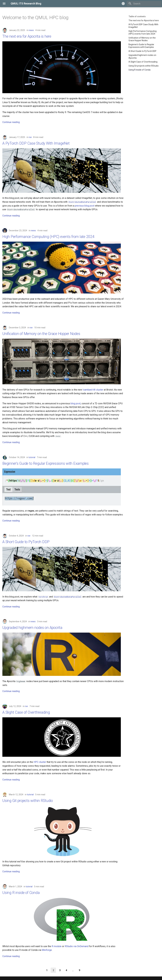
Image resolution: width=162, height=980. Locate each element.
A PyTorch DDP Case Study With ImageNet (36, 143)
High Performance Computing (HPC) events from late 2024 (48, 237)
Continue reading (11, 122)
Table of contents (137, 16)
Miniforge (47, 950)
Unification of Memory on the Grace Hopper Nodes (41, 334)
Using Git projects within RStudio (28, 801)
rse (30, 137)
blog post (76, 403)
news (31, 30)
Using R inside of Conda (21, 893)
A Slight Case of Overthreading (26, 712)
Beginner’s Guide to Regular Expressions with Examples (46, 463)
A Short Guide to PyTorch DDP (26, 542)
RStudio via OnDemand (77, 946)
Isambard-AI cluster (93, 390)
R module (57, 946)
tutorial (32, 457)
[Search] (144, 4)
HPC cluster (40, 762)
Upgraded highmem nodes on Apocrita (32, 628)
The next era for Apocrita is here (27, 36)
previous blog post (85, 206)
